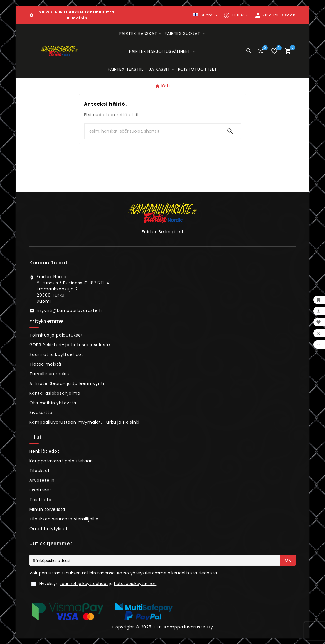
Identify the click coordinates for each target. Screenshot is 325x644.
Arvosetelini (43, 480)
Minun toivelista (47, 509)
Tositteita (40, 500)
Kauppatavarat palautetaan (61, 461)
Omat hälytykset (48, 529)
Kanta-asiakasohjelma (55, 393)
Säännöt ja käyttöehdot (56, 354)
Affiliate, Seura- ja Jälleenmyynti (67, 383)
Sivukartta (41, 413)
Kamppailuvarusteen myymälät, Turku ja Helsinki (84, 422)
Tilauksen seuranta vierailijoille (64, 519)
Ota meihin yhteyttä (53, 403)
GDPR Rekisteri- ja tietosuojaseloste (70, 345)
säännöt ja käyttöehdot (84, 584)
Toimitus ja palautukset (56, 335)
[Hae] (152, 131)
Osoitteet (40, 490)
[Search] (230, 131)
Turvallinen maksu (50, 374)
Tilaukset (39, 471)
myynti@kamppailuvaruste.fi (69, 310)
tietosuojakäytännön (135, 584)
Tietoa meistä (45, 364)
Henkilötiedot (44, 451)
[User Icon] (275, 15)
